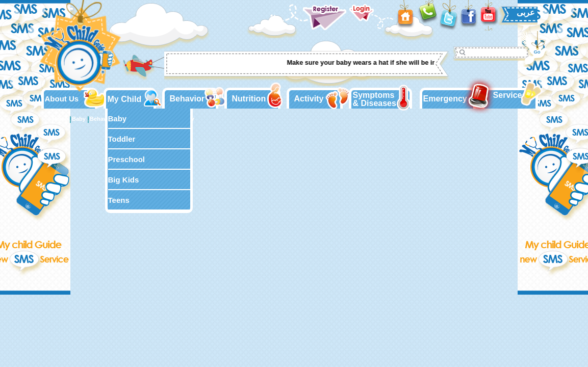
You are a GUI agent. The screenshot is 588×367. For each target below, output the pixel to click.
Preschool (127, 159)
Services (510, 95)
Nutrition (249, 99)
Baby (118, 119)
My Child (125, 99)
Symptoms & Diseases (375, 99)
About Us (62, 99)
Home (60, 119)
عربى (526, 12)
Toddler (122, 139)
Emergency (445, 99)
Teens (119, 200)
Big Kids (124, 180)
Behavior (187, 99)
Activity (309, 99)
